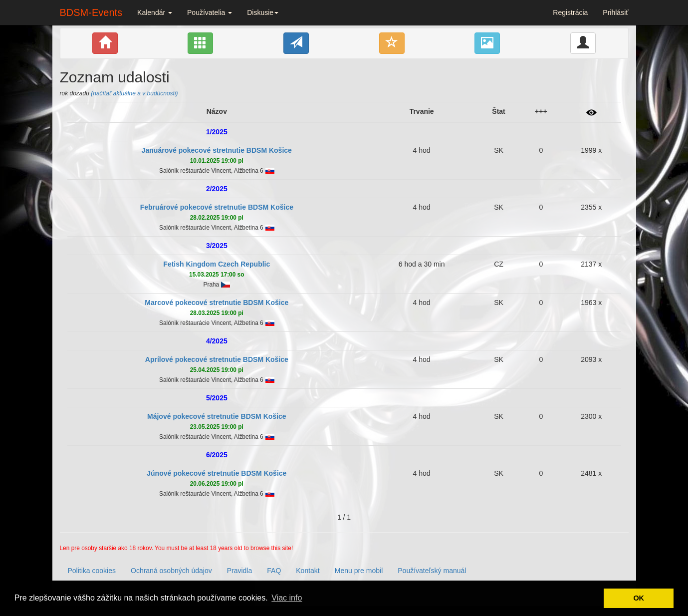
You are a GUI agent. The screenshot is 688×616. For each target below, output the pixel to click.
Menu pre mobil (359, 571)
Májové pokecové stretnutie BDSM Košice (217, 416)
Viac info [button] (287, 598)
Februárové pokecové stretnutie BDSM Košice (217, 207)
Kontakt (308, 571)
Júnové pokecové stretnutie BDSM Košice (217, 473)
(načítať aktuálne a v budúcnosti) (134, 93)
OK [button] (639, 598)
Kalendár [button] (155, 12)
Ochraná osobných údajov (171, 571)
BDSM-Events (91, 12)
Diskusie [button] (263, 12)
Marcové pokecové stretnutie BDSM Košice (217, 303)
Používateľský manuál (432, 571)
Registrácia (570, 12)
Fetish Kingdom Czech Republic (217, 264)
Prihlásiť (615, 12)
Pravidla (240, 571)
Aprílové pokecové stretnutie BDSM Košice (217, 359)
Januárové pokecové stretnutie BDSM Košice (217, 150)
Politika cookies (92, 571)
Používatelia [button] (210, 12)
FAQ (274, 571)
